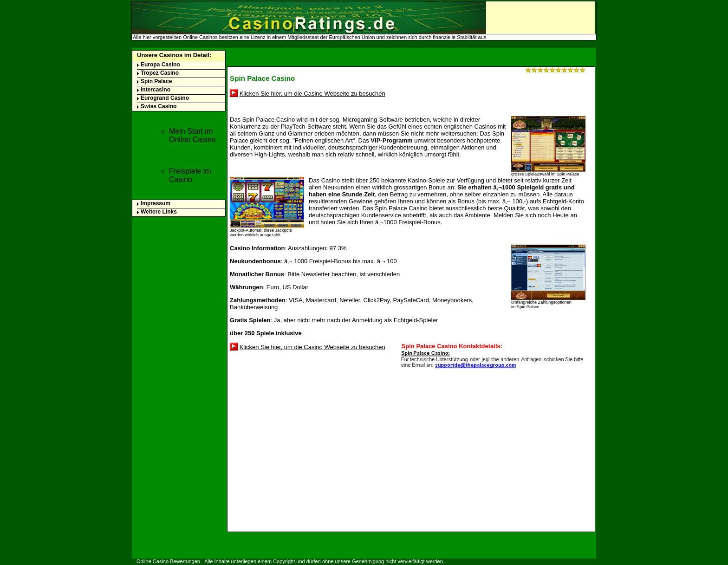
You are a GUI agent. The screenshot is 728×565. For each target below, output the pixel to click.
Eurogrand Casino (165, 98)
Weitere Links (159, 212)
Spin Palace (156, 81)
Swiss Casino (159, 106)
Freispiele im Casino (190, 175)
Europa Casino (160, 65)
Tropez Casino (160, 73)
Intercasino (156, 90)
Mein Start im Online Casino (192, 135)
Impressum (156, 203)
